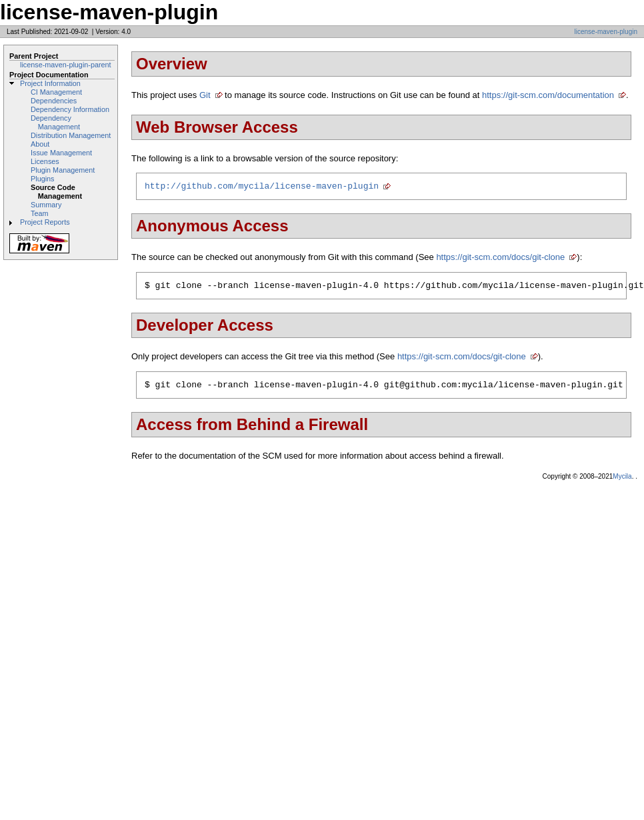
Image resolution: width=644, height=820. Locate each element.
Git (205, 95)
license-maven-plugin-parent (66, 65)
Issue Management (61, 153)
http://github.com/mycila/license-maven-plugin (262, 187)
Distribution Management (71, 135)
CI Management (56, 92)
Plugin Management (63, 170)
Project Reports (45, 222)
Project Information (50, 83)
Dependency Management (55, 122)
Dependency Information (70, 109)
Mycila (622, 482)
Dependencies (54, 101)
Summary (46, 205)
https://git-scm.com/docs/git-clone (500, 259)
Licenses (45, 161)
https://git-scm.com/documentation (548, 95)
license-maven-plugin (606, 32)
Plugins (43, 179)
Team (39, 213)
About (40, 144)
